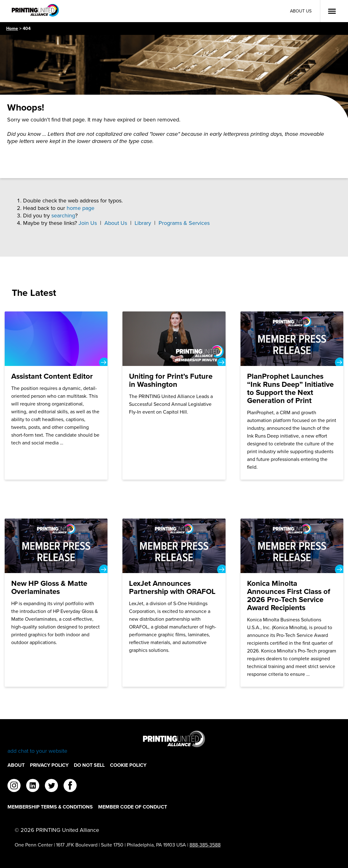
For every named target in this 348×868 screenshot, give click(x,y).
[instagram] (14, 786)
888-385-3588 (205, 845)
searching (63, 216)
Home (12, 28)
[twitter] (51, 786)
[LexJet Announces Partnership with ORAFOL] (174, 603)
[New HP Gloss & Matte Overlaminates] (56, 603)
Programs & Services (184, 223)
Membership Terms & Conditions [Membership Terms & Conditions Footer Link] (50, 807)
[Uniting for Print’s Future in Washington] (174, 396)
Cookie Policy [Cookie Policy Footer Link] (128, 765)
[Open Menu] (332, 11)
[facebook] (70, 786)
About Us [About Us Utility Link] (301, 11)
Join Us (88, 223)
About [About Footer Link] (16, 765)
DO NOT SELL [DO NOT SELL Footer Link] (89, 765)
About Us (116, 223)
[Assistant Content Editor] (56, 396)
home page (81, 208)
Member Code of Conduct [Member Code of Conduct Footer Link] (133, 807)
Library (143, 223)
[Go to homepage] (174, 743)
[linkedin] (33, 786)
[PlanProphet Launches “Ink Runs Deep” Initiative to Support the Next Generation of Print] (292, 396)
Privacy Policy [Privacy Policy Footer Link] (49, 765)
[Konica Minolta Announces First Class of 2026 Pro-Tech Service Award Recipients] (292, 603)
